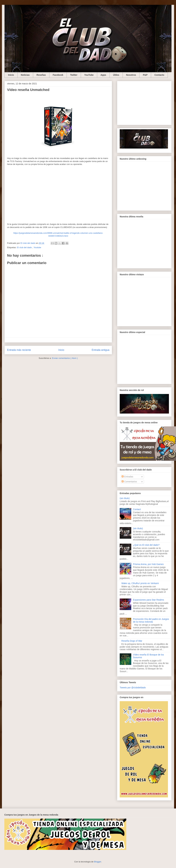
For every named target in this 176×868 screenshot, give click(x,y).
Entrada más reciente (19, 350)
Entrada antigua (101, 350)
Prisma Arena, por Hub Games (148, 564)
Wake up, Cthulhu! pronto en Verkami (140, 583)
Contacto (159, 75)
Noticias (25, 75)
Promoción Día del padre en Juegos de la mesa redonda (151, 620)
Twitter (74, 75)
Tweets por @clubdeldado (133, 688)
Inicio (11, 75)
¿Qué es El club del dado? (146, 545)
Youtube (37, 247)
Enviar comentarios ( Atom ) (65, 358)
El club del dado (25, 247)
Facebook (58, 75)
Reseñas (41, 75)
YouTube (89, 75)
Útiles (116, 75)
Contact (137, 509)
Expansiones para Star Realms (149, 600)
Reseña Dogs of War (132, 641)
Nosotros (131, 75)
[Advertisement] (144, 102)
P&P (145, 75)
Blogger (98, 862)
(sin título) (125, 498)
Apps (103, 75)
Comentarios (129, 482)
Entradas (127, 477)
